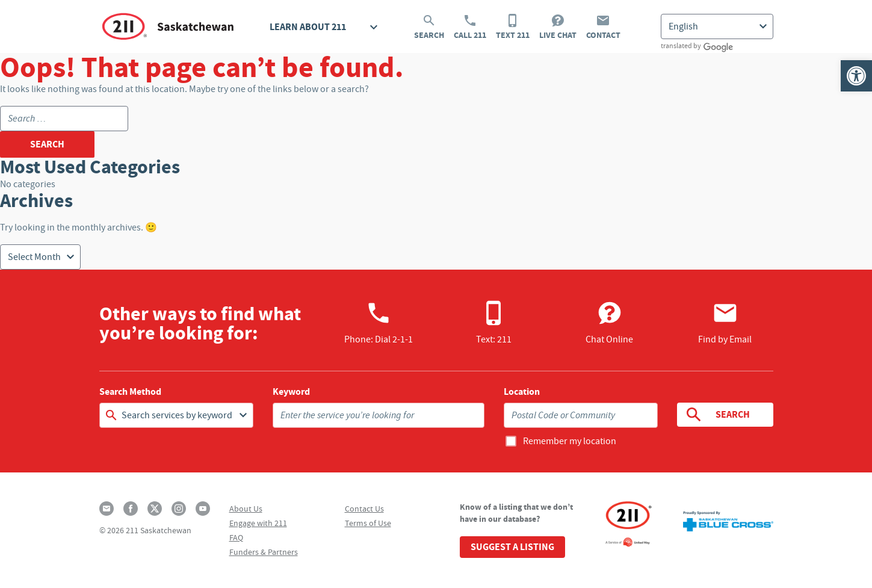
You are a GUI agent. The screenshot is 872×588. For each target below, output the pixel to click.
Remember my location (570, 441)
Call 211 (470, 27)
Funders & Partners (264, 552)
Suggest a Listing (512, 547)
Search (429, 27)
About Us (246, 509)
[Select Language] (717, 26)
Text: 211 (494, 323)
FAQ (236, 537)
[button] (856, 76)
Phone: (379, 323)
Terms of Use (368, 523)
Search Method (130, 392)
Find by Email (725, 323)
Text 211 (513, 27)
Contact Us (364, 509)
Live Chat (558, 27)
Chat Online (609, 323)
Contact (603, 27)
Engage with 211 (258, 523)
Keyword (291, 392)
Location (522, 392)
